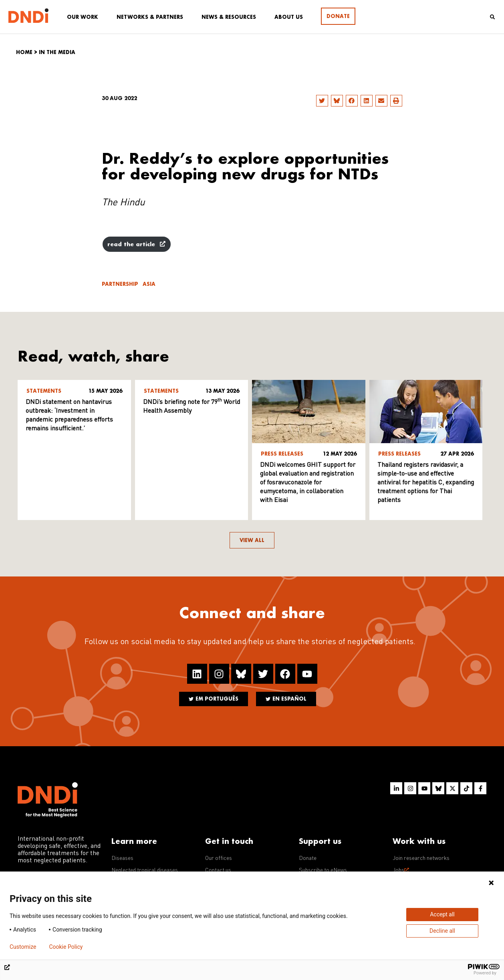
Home (24, 52)
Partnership (120, 284)
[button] (322, 101)
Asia (149, 284)
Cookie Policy (66, 947)
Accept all (442, 914)
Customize (23, 947)
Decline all (442, 931)
